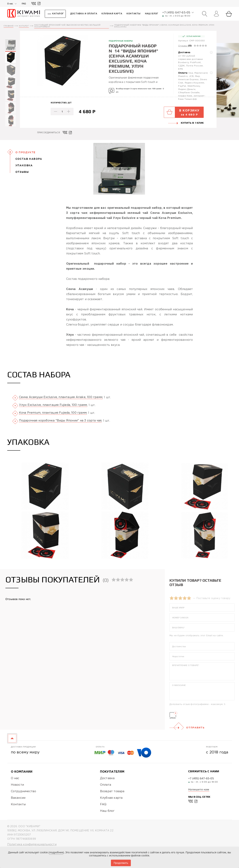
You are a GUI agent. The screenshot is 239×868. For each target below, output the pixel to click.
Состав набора (29, 159)
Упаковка (24, 165)
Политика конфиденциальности (32, 845)
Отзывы (183, 46)
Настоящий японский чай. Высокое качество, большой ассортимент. (67, 26)
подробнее (56, 852)
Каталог (24, 26)
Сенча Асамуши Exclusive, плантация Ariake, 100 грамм (61, 406)
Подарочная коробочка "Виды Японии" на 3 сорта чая (60, 429)
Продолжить (121, 863)
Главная (9, 26)
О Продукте (25, 152)
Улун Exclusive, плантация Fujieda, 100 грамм (53, 413)
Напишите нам (199, 789)
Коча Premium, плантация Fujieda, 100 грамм (53, 421)
